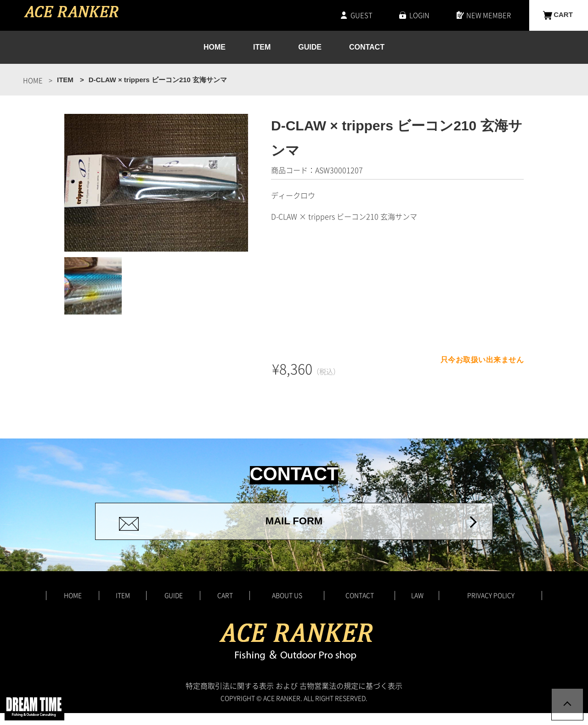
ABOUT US (287, 607)
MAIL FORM (294, 527)
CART (563, 15)
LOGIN (419, 15)
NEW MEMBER (489, 15)
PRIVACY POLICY (491, 607)
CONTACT (367, 48)
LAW (417, 607)
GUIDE (310, 48)
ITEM (262, 48)
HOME (215, 48)
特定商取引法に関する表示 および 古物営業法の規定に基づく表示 (294, 697)
